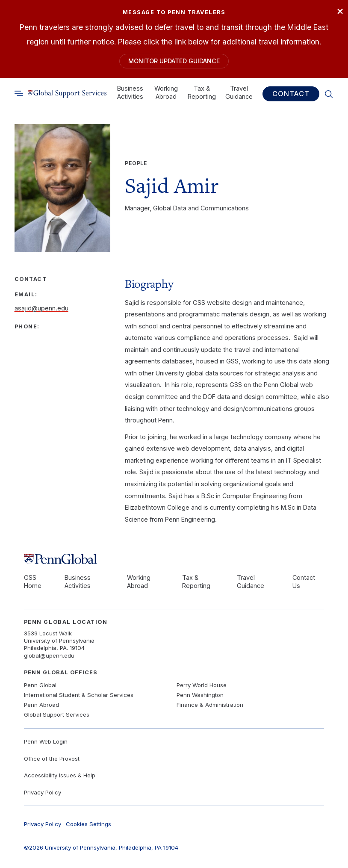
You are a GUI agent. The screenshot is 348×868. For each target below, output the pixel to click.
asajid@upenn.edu (41, 309)
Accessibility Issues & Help (60, 776)
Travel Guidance (239, 93)
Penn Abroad (41, 705)
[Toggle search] (19, 94)
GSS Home (33, 582)
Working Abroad (166, 93)
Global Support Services (57, 715)
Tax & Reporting (202, 93)
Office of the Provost (52, 759)
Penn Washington (200, 696)
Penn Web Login (46, 742)
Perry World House (202, 686)
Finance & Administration (210, 705)
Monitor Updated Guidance (174, 61)
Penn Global (40, 686)
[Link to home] (67, 94)
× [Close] (339, 12)
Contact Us (304, 582)
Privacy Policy (43, 793)
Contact (291, 94)
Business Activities (130, 93)
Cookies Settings (88, 824)
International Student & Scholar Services (79, 696)
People (136, 164)
